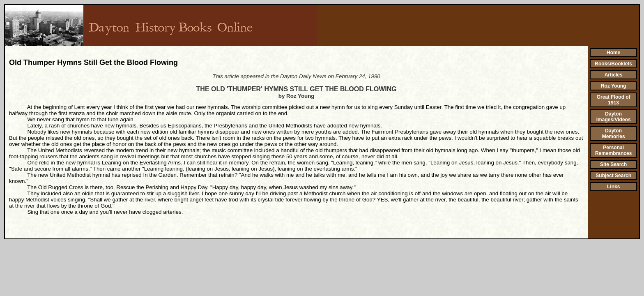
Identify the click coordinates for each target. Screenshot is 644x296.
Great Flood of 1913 (614, 100)
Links (613, 187)
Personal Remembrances (613, 150)
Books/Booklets (613, 64)
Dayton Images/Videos (614, 117)
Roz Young (614, 86)
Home (613, 53)
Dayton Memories (614, 134)
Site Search (613, 164)
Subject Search (613, 176)
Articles (614, 75)
